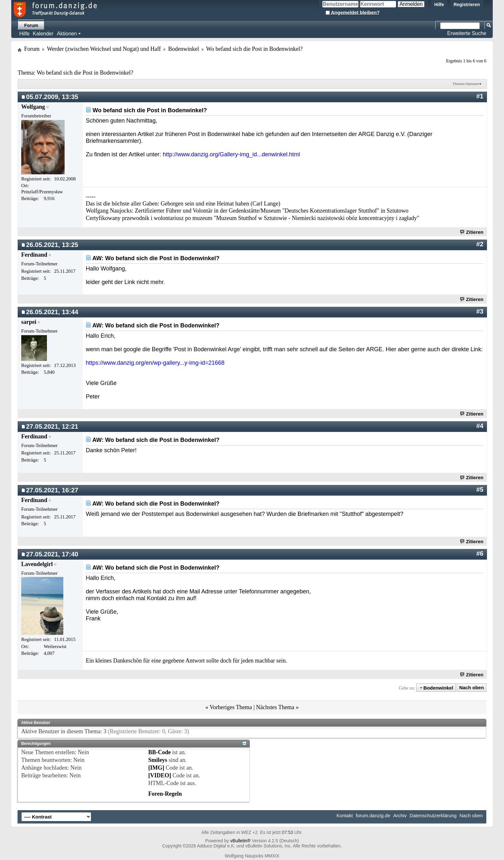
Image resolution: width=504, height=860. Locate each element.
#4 (480, 426)
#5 (480, 489)
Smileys (158, 760)
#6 (480, 554)
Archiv (400, 815)
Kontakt (345, 815)
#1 (480, 96)
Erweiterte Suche (467, 33)
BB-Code (159, 752)
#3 (480, 311)
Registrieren (467, 5)
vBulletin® (240, 841)
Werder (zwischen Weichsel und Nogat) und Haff (104, 49)
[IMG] (156, 768)
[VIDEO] (160, 775)
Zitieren (472, 232)
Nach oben (472, 688)
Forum (31, 25)
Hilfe (439, 5)
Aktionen (67, 34)
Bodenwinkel (184, 49)
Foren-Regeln (165, 794)
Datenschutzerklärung (433, 815)
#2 (480, 244)
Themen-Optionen (466, 84)
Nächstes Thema (275, 707)
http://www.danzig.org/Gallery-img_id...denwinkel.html (231, 154)
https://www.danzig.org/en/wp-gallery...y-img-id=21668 (155, 363)
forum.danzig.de (373, 815)
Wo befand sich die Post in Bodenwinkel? (85, 73)
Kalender (43, 34)
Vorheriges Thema (231, 707)
